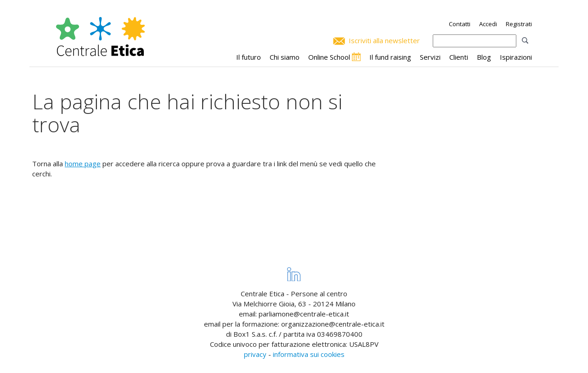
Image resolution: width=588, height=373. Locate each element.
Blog (484, 57)
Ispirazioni (516, 57)
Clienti (459, 57)
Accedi (488, 24)
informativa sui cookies (309, 354)
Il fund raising (390, 57)
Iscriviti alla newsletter (384, 40)
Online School (329, 57)
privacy (255, 354)
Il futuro (249, 57)
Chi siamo (285, 57)
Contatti (460, 24)
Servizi (430, 57)
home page (83, 164)
